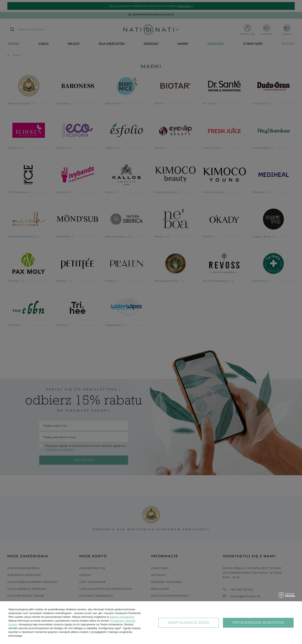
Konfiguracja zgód (189, 623)
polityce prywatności (122, 617)
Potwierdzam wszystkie (258, 623)
